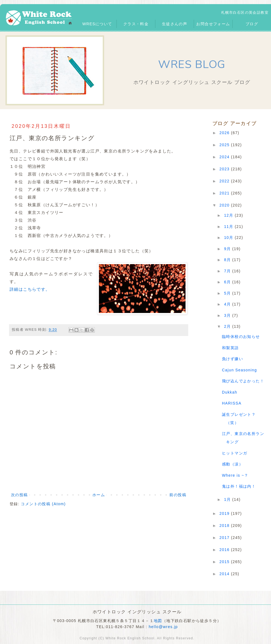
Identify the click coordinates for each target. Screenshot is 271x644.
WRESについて (97, 24)
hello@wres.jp (163, 627)
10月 (229, 238)
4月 (228, 304)
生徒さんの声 (175, 24)
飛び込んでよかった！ (243, 381)
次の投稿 (19, 495)
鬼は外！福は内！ (239, 486)
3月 (228, 315)
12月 (229, 215)
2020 (225, 205)
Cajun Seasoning (239, 370)
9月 (228, 249)
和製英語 (230, 348)
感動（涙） (233, 464)
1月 (228, 499)
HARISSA (232, 403)
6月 (228, 282)
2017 (225, 538)
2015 (225, 562)
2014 (225, 574)
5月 (228, 293)
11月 (229, 227)
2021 (225, 193)
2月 (228, 326)
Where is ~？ (235, 475)
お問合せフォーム (213, 24)
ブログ (252, 24)
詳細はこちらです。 (30, 289)
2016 (225, 550)
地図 (158, 621)
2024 (225, 157)
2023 (225, 169)
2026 (225, 133)
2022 (225, 181)
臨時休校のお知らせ (241, 337)
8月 (228, 260)
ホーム (99, 495)
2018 (225, 526)
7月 (228, 271)
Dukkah (230, 392)
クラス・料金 (136, 24)
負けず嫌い (233, 359)
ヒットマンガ (235, 453)
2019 (225, 513)
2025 (225, 145)
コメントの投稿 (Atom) (43, 504)
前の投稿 (178, 495)
